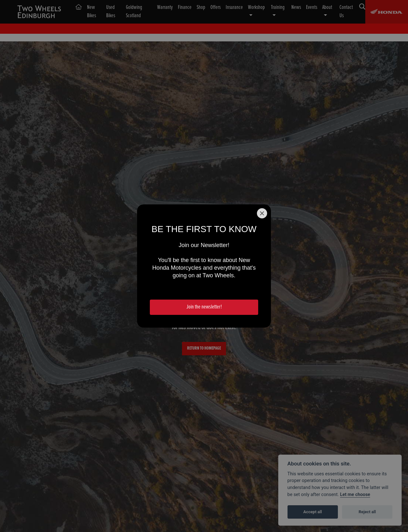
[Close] (262, 213)
